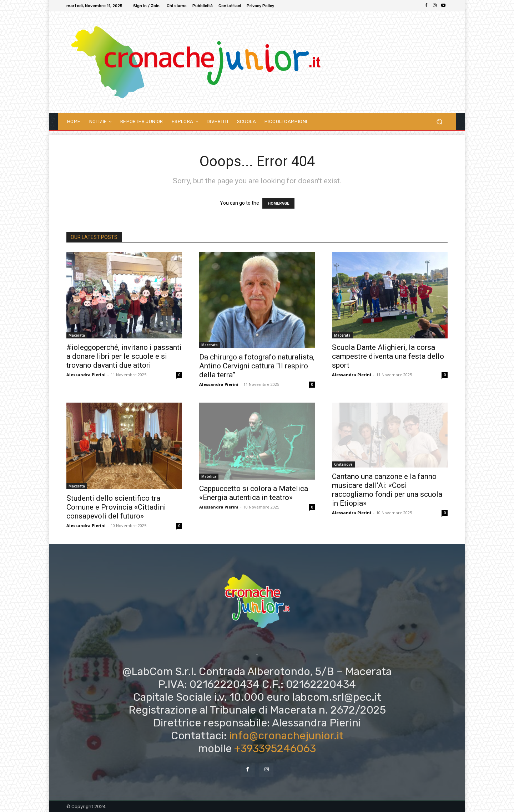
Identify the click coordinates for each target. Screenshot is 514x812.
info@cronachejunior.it (286, 736)
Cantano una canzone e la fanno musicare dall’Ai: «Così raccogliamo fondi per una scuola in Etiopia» (387, 490)
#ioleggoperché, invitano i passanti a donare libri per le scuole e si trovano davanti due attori (124, 356)
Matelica (209, 476)
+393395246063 (275, 749)
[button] (439, 121)
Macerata (77, 335)
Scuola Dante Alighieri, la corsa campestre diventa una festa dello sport (388, 356)
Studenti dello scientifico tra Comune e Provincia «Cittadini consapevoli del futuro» (116, 507)
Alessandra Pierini (86, 375)
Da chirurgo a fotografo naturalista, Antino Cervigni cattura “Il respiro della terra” (257, 366)
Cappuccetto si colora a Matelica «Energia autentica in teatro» (254, 493)
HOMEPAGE (278, 203)
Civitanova (343, 464)
